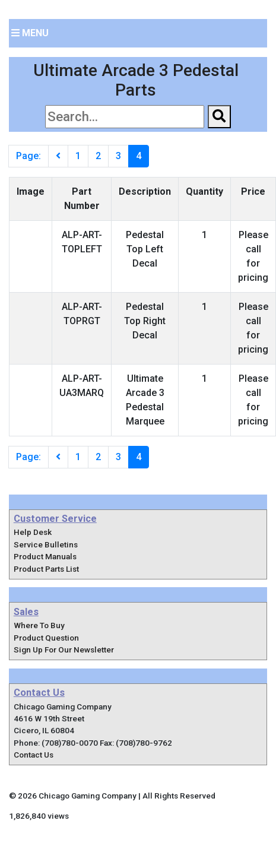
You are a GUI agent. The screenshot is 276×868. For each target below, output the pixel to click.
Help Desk (33, 532)
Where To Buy (39, 625)
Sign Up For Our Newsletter (64, 650)
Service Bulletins (46, 544)
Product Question (46, 638)
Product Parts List (46, 569)
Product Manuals (45, 556)
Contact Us (34, 755)
